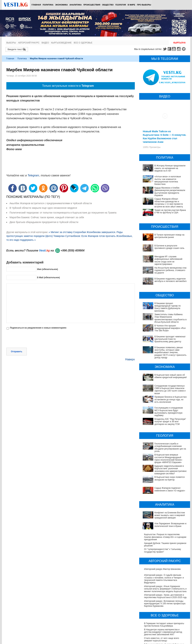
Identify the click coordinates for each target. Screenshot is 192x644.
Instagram (179, 49)
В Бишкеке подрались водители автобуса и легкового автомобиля (171, 280)
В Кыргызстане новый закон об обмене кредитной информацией (171, 376)
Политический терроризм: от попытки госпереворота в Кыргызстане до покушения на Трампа (63, 213)
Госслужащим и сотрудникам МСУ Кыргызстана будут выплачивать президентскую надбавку (161, 410)
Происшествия (92, 5)
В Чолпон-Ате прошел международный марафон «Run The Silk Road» (170, 328)
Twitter (165, 49)
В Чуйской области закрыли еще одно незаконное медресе (43, 208)
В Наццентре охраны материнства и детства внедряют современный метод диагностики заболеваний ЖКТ (163, 600)
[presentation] (33, 339)
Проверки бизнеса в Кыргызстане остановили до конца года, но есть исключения (171, 399)
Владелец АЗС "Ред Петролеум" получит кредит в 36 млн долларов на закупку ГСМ (165, 418)
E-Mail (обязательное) (48, 278)
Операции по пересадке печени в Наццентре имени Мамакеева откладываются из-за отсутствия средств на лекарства (166, 623)
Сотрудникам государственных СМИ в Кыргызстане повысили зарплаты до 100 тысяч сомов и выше (170, 390)
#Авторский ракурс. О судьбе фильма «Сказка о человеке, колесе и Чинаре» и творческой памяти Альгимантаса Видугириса (164, 547)
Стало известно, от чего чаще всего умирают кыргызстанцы (161, 608)
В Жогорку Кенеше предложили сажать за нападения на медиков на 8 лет (170, 168)
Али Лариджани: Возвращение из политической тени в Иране (160, 498)
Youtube (174, 49)
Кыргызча (180, 43)
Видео (45, 43)
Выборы (11, 43)
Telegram (184, 49)
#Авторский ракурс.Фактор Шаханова (162, 538)
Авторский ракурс (29, 43)
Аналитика (76, 5)
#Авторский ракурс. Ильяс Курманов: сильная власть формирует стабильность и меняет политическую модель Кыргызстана (165, 557)
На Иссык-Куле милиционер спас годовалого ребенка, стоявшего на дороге (171, 270)
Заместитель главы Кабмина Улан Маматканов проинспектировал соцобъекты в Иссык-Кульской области (170, 318)
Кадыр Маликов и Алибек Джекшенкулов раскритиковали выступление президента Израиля (170, 192)
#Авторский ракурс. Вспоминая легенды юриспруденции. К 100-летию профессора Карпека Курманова (165, 572)
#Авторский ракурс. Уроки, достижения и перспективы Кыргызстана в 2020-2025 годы (166, 565)
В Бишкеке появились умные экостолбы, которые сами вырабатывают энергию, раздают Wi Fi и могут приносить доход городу (170, 353)
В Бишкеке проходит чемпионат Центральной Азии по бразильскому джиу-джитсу (170, 339)
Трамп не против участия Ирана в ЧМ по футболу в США (170, 211)
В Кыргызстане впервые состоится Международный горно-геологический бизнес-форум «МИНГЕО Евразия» (163, 447)
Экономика (61, 5)
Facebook (169, 49)
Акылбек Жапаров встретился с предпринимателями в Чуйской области (51, 203)
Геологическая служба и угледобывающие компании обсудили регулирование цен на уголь (165, 439)
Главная (36, 5)
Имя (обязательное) (47, 269)
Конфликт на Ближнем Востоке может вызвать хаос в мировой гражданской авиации (163, 491)
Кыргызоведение (61, 43)
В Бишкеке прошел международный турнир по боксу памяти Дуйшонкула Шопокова (167, 307)
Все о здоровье (83, 43)
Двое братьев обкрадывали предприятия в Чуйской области (44, 222)
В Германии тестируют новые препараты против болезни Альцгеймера (164, 593)
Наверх (130, 359)
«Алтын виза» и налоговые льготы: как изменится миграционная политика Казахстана (168, 180)
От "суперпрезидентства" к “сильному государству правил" (162, 519)
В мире (132, 5)
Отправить (17, 352)
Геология (121, 5)
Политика (48, 5)
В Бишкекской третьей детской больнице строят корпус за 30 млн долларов (164, 614)
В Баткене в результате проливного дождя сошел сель (169, 247)
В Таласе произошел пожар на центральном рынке (169, 236)
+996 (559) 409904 (73, 251)
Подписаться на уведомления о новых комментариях (38, 328)
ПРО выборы (144, 5)
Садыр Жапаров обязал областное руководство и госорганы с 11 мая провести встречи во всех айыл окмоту (169, 203)
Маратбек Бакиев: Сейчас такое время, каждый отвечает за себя (47, 217)
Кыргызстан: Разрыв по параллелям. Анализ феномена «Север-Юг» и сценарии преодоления (165, 506)
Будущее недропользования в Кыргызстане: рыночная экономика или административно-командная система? (166, 456)
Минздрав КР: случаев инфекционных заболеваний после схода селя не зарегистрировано (168, 260)
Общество (108, 5)
